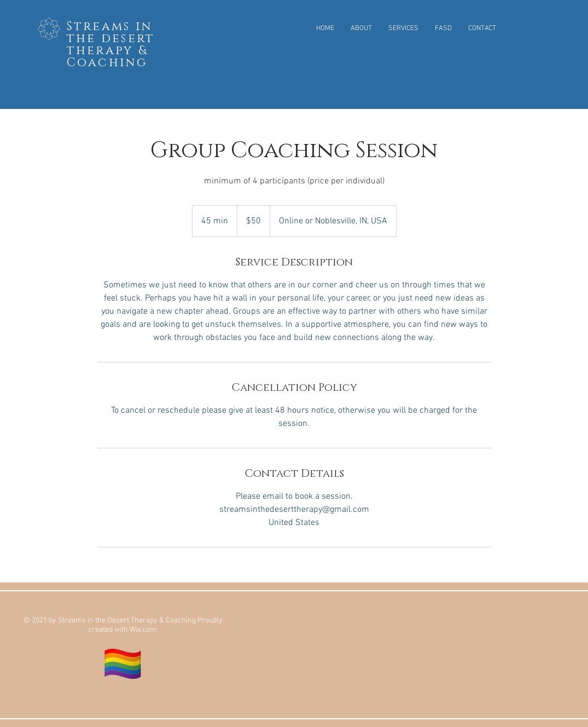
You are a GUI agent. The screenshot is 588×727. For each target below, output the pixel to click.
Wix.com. (144, 630)
